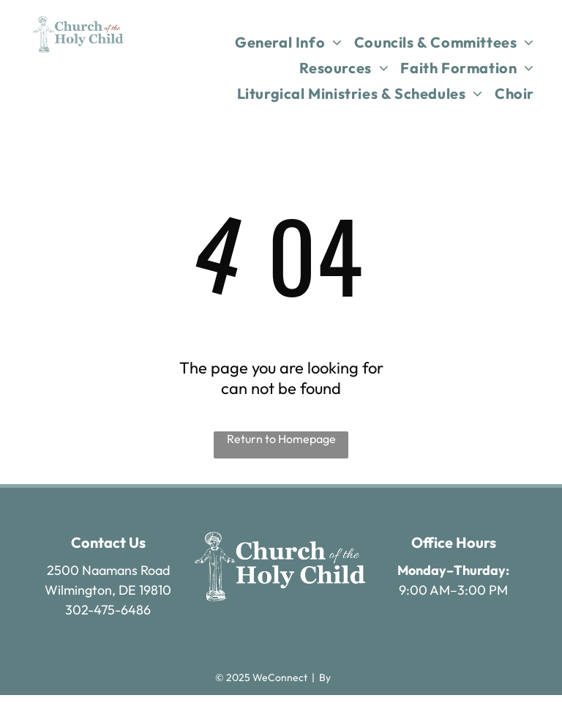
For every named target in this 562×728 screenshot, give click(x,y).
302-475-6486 (108, 610)
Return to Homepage (281, 439)
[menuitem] (289, 42)
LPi (340, 677)
